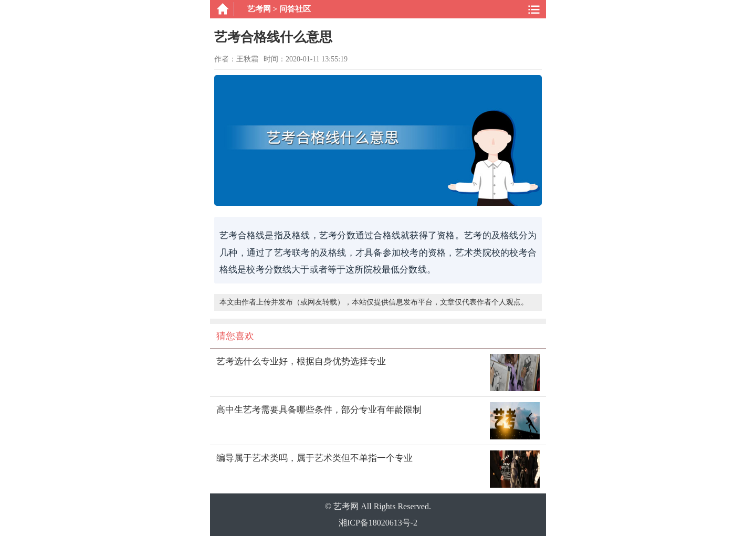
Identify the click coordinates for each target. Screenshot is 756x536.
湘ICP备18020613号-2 (378, 523)
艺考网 (259, 9)
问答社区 (295, 9)
